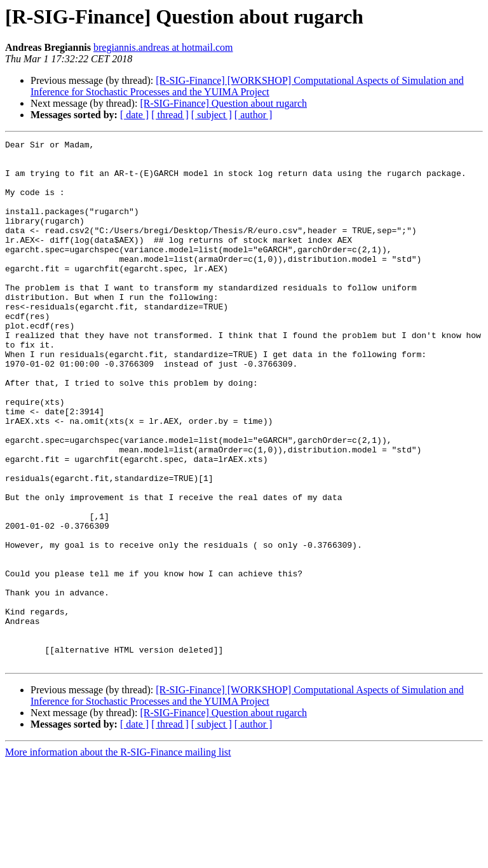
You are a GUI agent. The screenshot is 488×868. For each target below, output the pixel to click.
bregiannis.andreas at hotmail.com (163, 47)
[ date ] (134, 115)
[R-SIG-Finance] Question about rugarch (223, 103)
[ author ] (254, 115)
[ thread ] (170, 115)
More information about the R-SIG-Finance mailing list (118, 857)
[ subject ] (212, 115)
